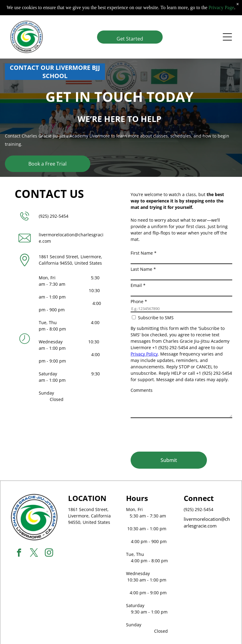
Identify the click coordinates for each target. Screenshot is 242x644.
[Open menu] (227, 36)
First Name (144, 253)
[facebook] (19, 554)
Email (138, 285)
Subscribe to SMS (156, 318)
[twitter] (34, 554)
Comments (142, 390)
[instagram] (49, 554)
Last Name (143, 269)
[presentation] (177, 434)
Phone (139, 301)
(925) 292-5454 (54, 216)
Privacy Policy (144, 354)
